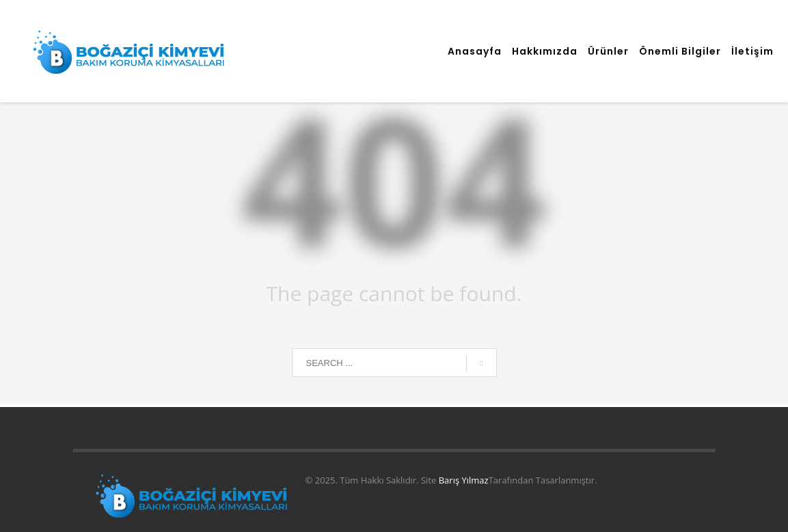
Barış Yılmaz (464, 480)
